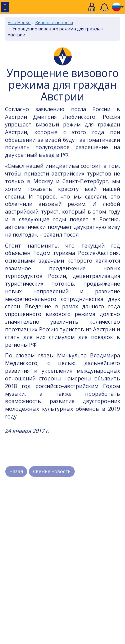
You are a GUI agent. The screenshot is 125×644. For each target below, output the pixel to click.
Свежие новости (52, 471)
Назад (16, 471)
